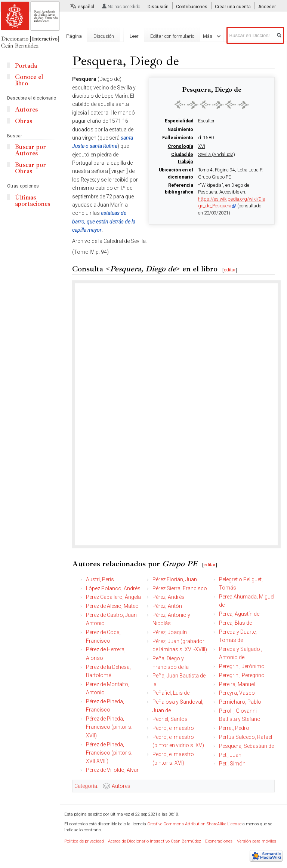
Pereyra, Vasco (237, 693)
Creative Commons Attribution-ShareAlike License (194, 824)
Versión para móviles (257, 841)
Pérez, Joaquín (170, 632)
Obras (24, 121)
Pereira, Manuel (237, 684)
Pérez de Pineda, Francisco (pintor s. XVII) (109, 727)
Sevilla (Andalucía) (217, 155)
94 (232, 170)
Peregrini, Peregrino (242, 675)
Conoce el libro (29, 80)
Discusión (158, 7)
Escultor (206, 121)
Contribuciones (192, 7)
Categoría (86, 786)
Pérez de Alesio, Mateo (112, 606)
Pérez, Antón (167, 606)
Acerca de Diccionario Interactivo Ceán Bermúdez (155, 841)
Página (74, 36)
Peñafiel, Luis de (171, 693)
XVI (202, 146)
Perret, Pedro (234, 728)
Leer (134, 36)
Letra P (255, 170)
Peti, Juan (230, 755)
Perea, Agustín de (239, 614)
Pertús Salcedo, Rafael (246, 737)
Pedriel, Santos (170, 719)
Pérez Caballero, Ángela (113, 597)
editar (230, 270)
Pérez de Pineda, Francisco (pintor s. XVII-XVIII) (109, 753)
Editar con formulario (172, 36)
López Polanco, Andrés (113, 588)
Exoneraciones (219, 841)
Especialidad (179, 121)
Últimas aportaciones (33, 201)
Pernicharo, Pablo (240, 702)
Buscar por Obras (30, 168)
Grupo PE (221, 177)
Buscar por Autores (30, 150)
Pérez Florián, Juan (175, 579)
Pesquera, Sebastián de (246, 746)
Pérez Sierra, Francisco (180, 588)
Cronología (180, 146)
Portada (26, 66)
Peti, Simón (232, 764)
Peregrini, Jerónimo (242, 666)
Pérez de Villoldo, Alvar (112, 770)
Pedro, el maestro (173, 728)
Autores (121, 786)
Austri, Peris (100, 579)
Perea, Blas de (235, 623)
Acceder (267, 7)
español (86, 7)
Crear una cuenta (233, 7)
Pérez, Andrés (169, 597)
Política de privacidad (84, 841)
